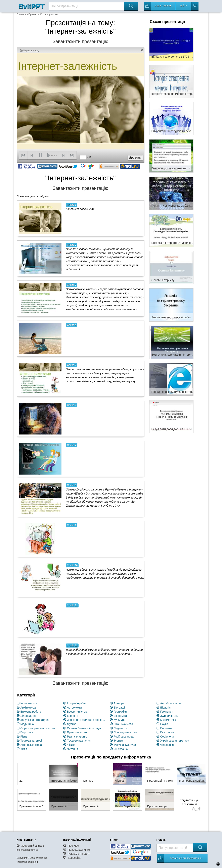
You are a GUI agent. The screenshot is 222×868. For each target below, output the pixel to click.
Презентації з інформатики (43, 14)
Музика (72, 724)
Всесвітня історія (78, 712)
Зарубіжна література (35, 720)
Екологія (73, 716)
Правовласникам (79, 850)
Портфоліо (28, 732)
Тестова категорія (32, 741)
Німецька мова (123, 724)
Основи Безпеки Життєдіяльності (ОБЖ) (86, 728)
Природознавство (125, 732)
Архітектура (28, 708)
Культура (120, 720)
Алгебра (119, 703)
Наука (164, 724)
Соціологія (167, 737)
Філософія (167, 745)
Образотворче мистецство (38, 728)
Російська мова (124, 737)
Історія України (77, 703)
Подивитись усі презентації (189, 805)
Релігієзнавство (77, 737)
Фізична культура (125, 745)
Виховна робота (31, 712)
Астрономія (75, 708)
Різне (24, 737)
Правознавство (77, 732)
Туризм (118, 741)
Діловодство (29, 716)
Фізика (71, 745)
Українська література (175, 741)
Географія (120, 712)
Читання (73, 749)
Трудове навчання (79, 741)
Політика (166, 728)
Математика (168, 720)
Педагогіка (121, 728)
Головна (21, 14)
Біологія (166, 708)
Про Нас (73, 846)
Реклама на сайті (79, 854)
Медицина (27, 724)
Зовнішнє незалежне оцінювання (86, 720)
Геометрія (167, 712)
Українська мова (31, 745)
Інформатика (29, 703)
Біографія (120, 708)
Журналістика (169, 716)
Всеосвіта (74, 858)
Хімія (24, 749)
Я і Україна (121, 749)
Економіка (120, 716)
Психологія (167, 732)
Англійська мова (171, 703)
